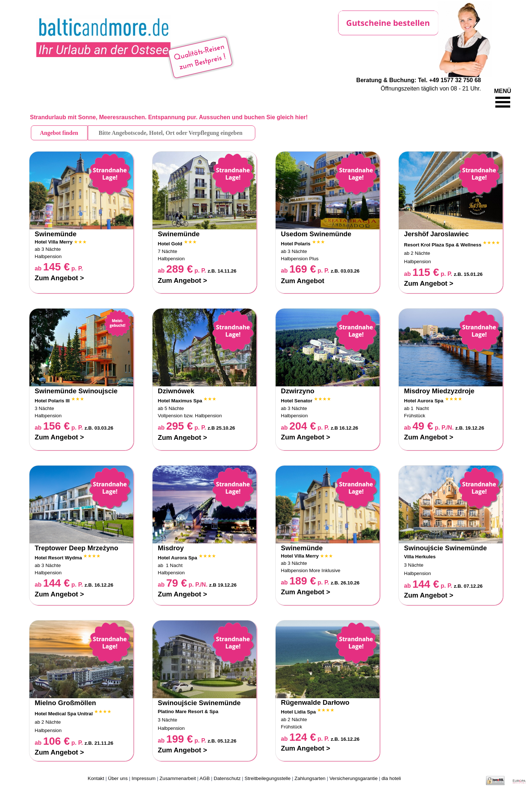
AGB (205, 778)
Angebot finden (59, 133)
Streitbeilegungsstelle (268, 778)
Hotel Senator (297, 401)
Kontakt (96, 778)
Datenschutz (227, 778)
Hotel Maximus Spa (180, 401)
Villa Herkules (420, 557)
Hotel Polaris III (53, 401)
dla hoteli (391, 778)
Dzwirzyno (298, 391)
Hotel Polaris (296, 244)
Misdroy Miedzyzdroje (439, 391)
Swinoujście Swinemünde (446, 548)
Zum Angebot (303, 281)
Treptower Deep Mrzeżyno (77, 548)
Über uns (118, 778)
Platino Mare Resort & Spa (188, 711)
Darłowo (336, 702)
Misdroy (171, 548)
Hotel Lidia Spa (299, 712)
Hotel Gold (170, 244)
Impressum (144, 778)
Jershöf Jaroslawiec (436, 234)
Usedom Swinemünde (316, 234)
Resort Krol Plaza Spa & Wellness (443, 245)
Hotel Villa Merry (54, 242)
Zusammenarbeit (178, 778)
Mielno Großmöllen (66, 703)
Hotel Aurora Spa (424, 401)
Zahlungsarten (310, 778)
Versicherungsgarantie (354, 778)
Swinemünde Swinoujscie (76, 391)
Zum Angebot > (60, 278)
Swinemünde (56, 234)
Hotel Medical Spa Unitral (64, 714)
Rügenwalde (302, 702)
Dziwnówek (176, 391)
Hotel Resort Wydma (58, 558)
